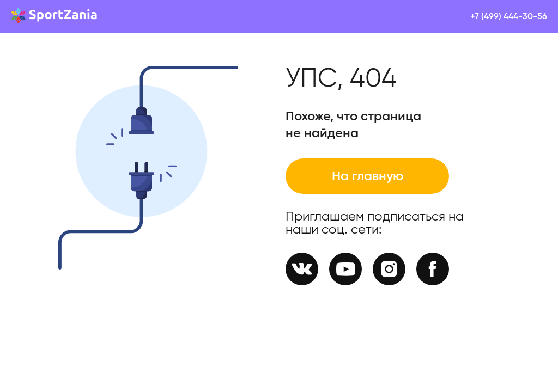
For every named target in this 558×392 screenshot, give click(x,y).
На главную (368, 176)
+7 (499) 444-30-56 (509, 16)
